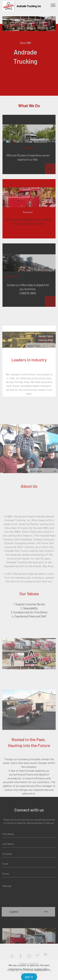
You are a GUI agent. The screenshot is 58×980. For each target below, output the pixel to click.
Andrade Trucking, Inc (29, 6)
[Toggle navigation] (53, 5)
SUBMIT (28, 917)
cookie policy (41, 976)
